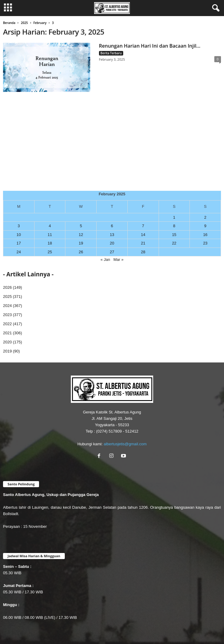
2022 (7, 324)
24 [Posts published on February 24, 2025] (19, 252)
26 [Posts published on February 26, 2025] (81, 252)
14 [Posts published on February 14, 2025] (143, 235)
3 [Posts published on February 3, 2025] (19, 226)
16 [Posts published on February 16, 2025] (205, 235)
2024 (7, 306)
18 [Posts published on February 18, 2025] (50, 243)
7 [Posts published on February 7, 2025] (143, 226)
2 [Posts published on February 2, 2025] (205, 217)
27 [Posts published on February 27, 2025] (112, 252)
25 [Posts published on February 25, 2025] (50, 252)
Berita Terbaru (111, 53)
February (40, 23)
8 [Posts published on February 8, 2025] (174, 226)
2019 (7, 351)
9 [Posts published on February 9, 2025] (205, 226)
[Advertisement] (112, 145)
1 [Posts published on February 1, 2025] (174, 217)
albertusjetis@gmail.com (125, 444)
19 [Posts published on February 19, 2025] (81, 243)
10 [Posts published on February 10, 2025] (19, 235)
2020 (7, 342)
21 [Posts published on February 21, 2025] (143, 243)
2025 (24, 23)
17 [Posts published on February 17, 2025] (19, 243)
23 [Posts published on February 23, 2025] (205, 243)
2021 (7, 333)
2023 (7, 315)
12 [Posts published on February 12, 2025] (81, 235)
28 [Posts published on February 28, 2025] (143, 252)
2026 (7, 287)
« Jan (105, 260)
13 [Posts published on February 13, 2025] (112, 235)
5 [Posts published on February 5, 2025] (81, 226)
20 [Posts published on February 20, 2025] (112, 243)
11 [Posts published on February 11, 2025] (50, 235)
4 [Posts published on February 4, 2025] (50, 226)
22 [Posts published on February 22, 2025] (174, 243)
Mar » (119, 260)
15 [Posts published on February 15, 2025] (174, 235)
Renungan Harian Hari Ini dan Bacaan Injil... (150, 46)
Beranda (9, 23)
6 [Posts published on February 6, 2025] (112, 226)
